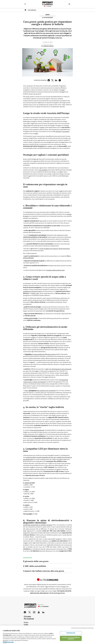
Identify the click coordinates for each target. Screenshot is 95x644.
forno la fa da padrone (37, 430)
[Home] (25, 10)
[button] (25, 4)
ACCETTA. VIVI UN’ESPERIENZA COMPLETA (71, 638)
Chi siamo (27, 616)
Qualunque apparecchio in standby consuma (38, 525)
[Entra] (69, 5)
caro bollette (43, 170)
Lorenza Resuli (48, 46)
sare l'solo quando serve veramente (40, 390)
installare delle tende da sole (55, 270)
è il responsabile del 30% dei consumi (40, 354)
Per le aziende (29, 619)
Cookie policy (10, 642)
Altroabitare (32, 10)
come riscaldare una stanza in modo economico (55, 249)
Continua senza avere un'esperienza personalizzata (82, 628)
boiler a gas (35, 293)
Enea (25, 125)
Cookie (26, 624)
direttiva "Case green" (62, 131)
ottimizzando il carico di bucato (61, 369)
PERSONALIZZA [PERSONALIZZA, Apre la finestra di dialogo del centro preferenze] (71, 633)
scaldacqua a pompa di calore (32, 291)
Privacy (26, 622)
